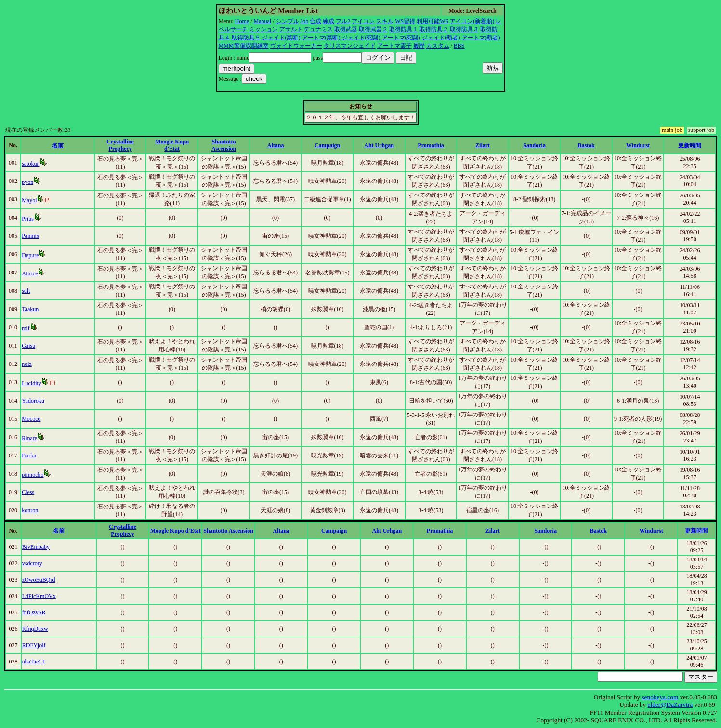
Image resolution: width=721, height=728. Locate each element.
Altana (276, 145)
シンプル (288, 21)
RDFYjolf (34, 645)
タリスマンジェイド (350, 46)
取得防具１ (404, 29)
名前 (58, 145)
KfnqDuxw (35, 629)
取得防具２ (434, 29)
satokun (31, 164)
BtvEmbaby (36, 547)
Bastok (586, 145)
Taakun (30, 309)
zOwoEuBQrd (39, 580)
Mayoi (29, 200)
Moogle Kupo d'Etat (172, 145)
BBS (459, 46)
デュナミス (318, 29)
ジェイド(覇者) (441, 38)
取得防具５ (246, 38)
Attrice (30, 273)
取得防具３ (464, 29)
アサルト (291, 29)
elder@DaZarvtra (670, 705)
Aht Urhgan (379, 145)
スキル (385, 21)
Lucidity (32, 383)
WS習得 (405, 21)
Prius (28, 219)
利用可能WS (433, 21)
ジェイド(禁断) (281, 38)
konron (30, 510)
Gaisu (28, 346)
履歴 (419, 46)
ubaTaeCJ (33, 662)
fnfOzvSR (34, 612)
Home (242, 21)
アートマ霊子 (394, 46)
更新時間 (690, 145)
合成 (315, 21)
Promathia (431, 145)
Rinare (29, 438)
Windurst (638, 145)
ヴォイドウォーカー (296, 46)
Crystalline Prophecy (120, 145)
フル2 (343, 21)
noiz (27, 364)
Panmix (31, 236)
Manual (263, 21)
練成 (328, 21)
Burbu (29, 455)
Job (305, 21)
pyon (27, 182)
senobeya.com (660, 697)
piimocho (33, 475)
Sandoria (534, 145)
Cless (28, 492)
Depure (30, 255)
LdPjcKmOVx (39, 596)
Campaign (327, 145)
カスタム (438, 46)
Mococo (31, 419)
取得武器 (346, 29)
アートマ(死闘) (401, 38)
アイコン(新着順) (472, 21)
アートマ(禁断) (321, 38)
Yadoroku (33, 401)
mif (26, 328)
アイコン (363, 21)
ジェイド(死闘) (361, 38)
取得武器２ (373, 29)
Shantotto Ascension (224, 145)
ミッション (263, 29)
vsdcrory (32, 563)
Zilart (483, 145)
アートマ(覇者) (481, 38)
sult (26, 291)
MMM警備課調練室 (244, 46)
